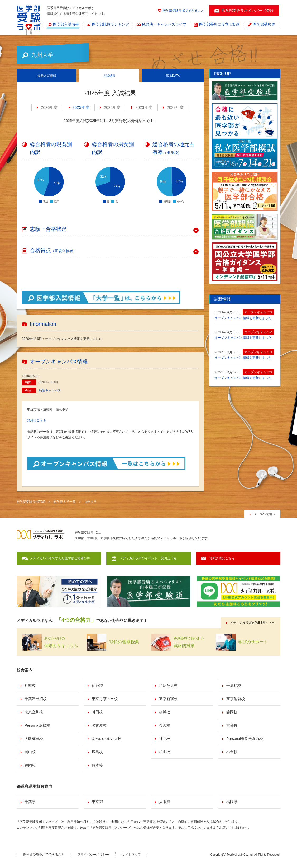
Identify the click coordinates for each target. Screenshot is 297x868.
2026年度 (49, 107)
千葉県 (30, 802)
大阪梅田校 (34, 739)
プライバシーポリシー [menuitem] (93, 855)
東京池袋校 (236, 699)
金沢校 (165, 725)
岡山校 (30, 752)
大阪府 (165, 802)
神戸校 (165, 739)
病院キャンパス (50, 390)
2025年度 (81, 107)
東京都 (97, 802)
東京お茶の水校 (105, 699)
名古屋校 (99, 725)
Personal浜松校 (37, 725)
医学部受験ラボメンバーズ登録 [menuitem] (248, 11)
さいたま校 (168, 686)
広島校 (97, 752)
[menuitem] (63, 25)
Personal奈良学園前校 (245, 739)
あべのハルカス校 (107, 739)
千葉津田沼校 (36, 699)
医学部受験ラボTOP (31, 502)
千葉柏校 (234, 686)
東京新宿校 (168, 699)
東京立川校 (34, 712)
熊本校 (97, 765)
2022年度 (175, 107)
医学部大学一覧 (65, 502)
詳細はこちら (37, 420)
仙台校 (97, 686)
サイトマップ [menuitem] (131, 855)
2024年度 (112, 107)
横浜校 (165, 712)
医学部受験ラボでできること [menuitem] (183, 11)
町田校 (97, 712)
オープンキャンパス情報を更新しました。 (245, 318)
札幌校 (30, 686)
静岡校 (232, 712)
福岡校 (30, 765)
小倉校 (232, 752)
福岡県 (232, 802)
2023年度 (144, 107)
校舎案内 (25, 670)
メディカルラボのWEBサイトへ (253, 623)
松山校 (165, 752)
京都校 (232, 725)
